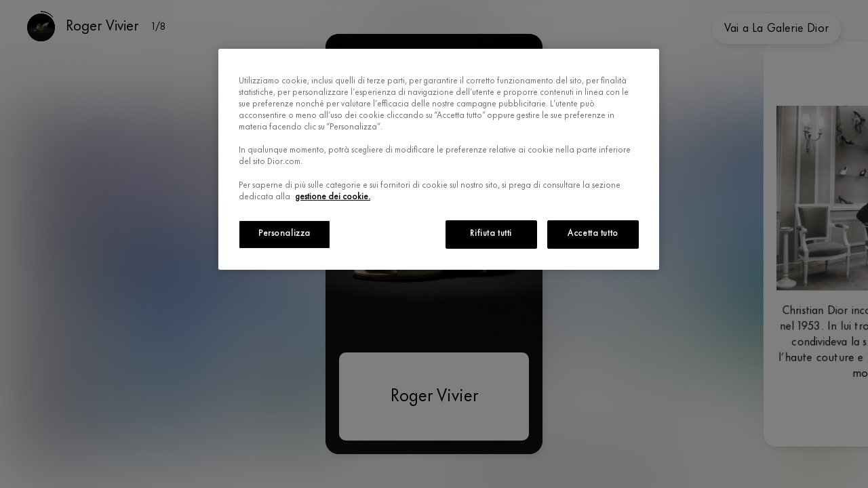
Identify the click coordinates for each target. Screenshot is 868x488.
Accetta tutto (593, 234)
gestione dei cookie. (333, 197)
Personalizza (284, 234)
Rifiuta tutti (491, 234)
